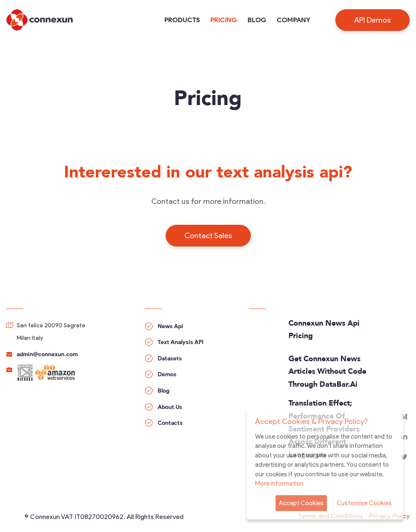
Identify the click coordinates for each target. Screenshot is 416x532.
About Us (170, 407)
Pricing (224, 20)
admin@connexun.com (47, 354)
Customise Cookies (364, 503)
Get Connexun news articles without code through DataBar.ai (327, 372)
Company (293, 20)
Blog (257, 20)
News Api (170, 326)
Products (182, 20)
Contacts (170, 423)
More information (279, 483)
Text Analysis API (181, 342)
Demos (167, 374)
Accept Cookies (301, 503)
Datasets (170, 359)
